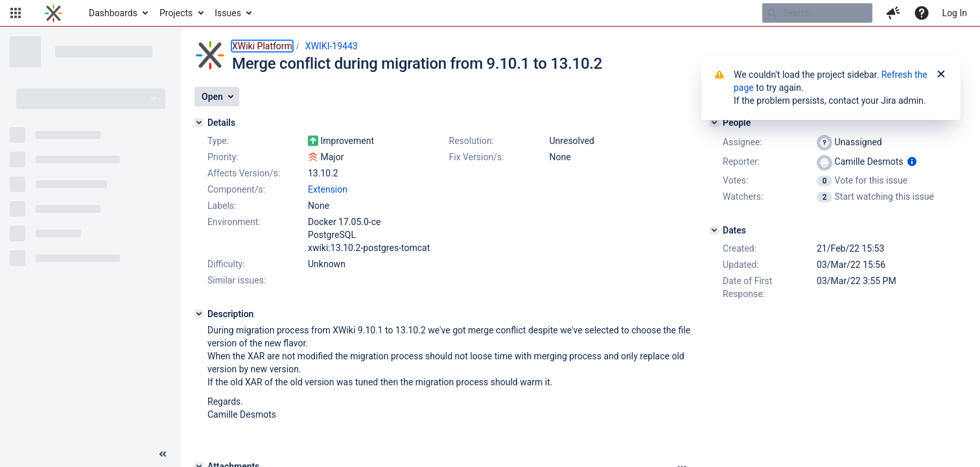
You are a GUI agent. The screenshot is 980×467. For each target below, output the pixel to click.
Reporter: (741, 162)
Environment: (234, 222)
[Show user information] (912, 162)
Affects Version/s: (244, 173)
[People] (714, 123)
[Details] (199, 123)
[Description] (199, 314)
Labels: (222, 206)
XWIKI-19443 (332, 46)
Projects (176, 13)
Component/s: (236, 189)
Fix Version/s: (477, 157)
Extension (328, 189)
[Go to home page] (53, 13)
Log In (955, 13)
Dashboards (113, 13)
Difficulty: (226, 264)
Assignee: (742, 142)
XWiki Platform (262, 46)
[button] (16, 13)
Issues (228, 13)
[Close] (941, 75)
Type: (218, 141)
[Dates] (714, 230)
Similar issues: (237, 280)
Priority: (223, 157)
